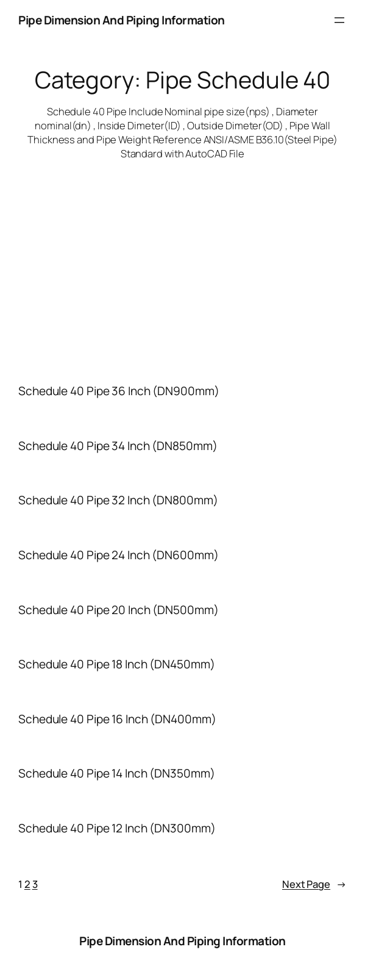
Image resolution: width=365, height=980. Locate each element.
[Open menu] (339, 20)
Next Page (314, 884)
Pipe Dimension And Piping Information (122, 20)
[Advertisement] (182, 258)
